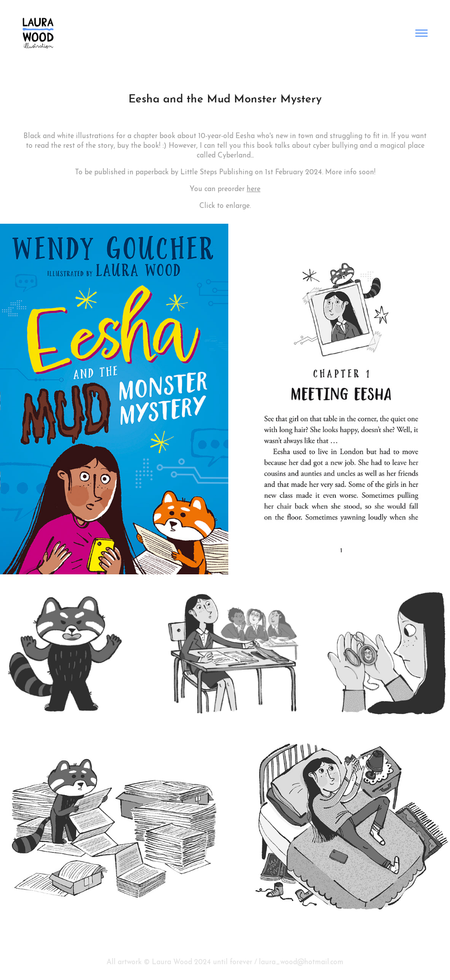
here (254, 188)
